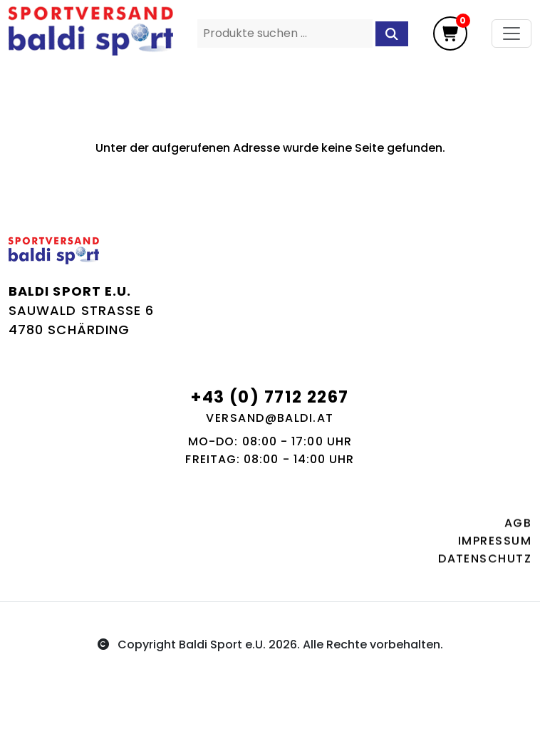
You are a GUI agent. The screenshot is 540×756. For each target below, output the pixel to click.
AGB (518, 526)
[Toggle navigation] (512, 33)
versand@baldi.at (270, 418)
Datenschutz (485, 562)
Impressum (495, 544)
